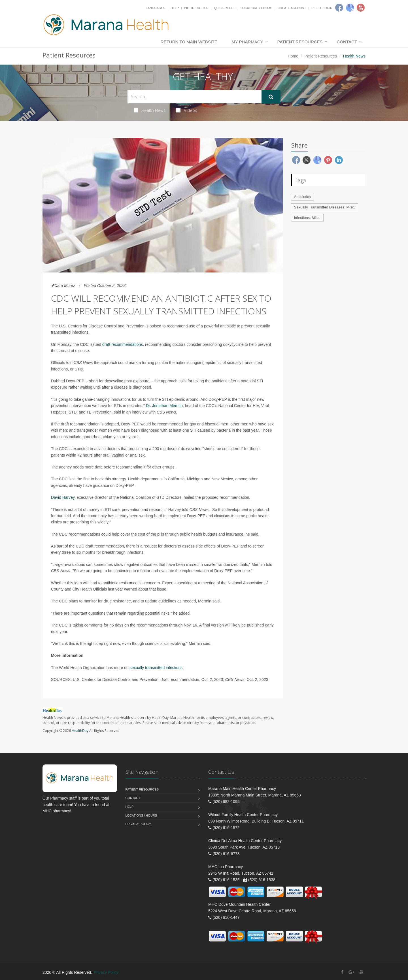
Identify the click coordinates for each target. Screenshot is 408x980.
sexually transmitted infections (156, 668)
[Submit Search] (271, 97)
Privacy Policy (138, 824)
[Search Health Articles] (195, 97)
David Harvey (63, 497)
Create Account (292, 8)
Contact (347, 42)
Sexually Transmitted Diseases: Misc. (325, 207)
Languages (156, 8)
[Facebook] (339, 8)
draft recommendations (123, 344)
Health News (150, 110)
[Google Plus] (351, 972)
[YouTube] (362, 972)
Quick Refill (225, 8)
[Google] (350, 8)
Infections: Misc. (307, 218)
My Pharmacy (247, 42)
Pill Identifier (196, 8)
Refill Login (322, 8)
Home (293, 56)
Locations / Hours (256, 8)
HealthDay (80, 731)
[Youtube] (361, 8)
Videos (187, 110)
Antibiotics (302, 197)
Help (175, 8)
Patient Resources (300, 42)
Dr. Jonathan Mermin (164, 406)
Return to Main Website (189, 42)
